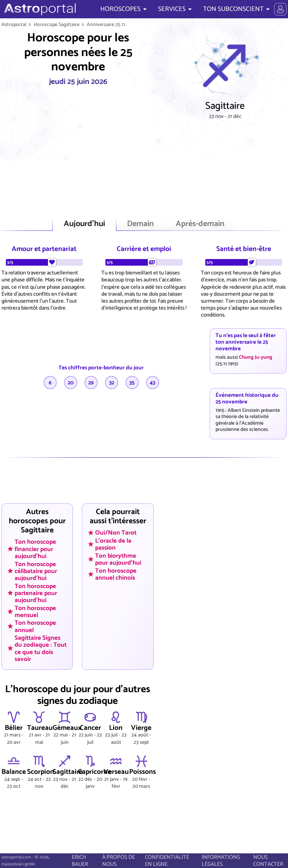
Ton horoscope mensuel (35, 611)
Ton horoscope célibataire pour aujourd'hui (36, 571)
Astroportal (14, 25)
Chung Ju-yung (256, 357)
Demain (140, 224)
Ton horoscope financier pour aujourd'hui (35, 549)
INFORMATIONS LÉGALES (221, 861)
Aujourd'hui (84, 224)
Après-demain (200, 224)
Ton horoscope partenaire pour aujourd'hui (36, 593)
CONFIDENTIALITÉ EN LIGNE (167, 861)
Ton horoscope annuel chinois (116, 574)
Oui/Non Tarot (116, 533)
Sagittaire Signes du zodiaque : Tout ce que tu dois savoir (41, 648)
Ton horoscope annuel (35, 626)
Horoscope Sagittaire (57, 25)
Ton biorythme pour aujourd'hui (118, 559)
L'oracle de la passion (113, 544)
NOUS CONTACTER (268, 861)
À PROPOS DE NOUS (119, 861)
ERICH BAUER (80, 861)
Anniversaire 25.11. (106, 25)
